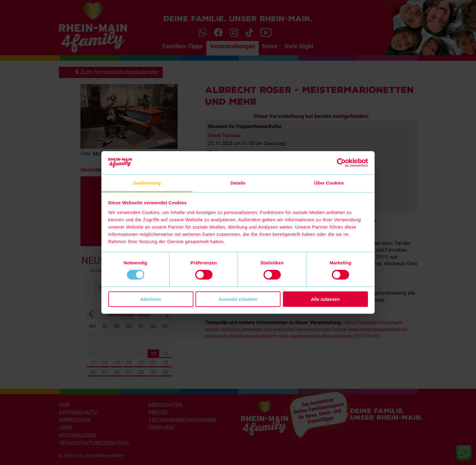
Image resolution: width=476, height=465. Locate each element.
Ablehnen (151, 299)
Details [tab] (238, 183)
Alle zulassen (325, 299)
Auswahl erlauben (238, 299)
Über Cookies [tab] (329, 183)
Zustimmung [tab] (147, 183)
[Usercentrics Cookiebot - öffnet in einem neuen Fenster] (341, 163)
